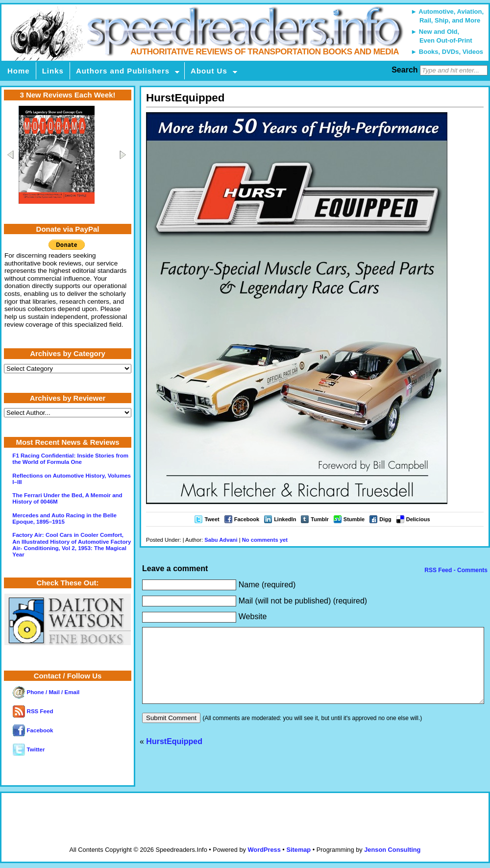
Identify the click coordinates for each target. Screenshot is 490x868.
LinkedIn (285, 519)
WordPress (264, 850)
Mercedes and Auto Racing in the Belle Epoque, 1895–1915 (64, 518)
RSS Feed (33, 711)
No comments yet (265, 540)
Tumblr (319, 519)
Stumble (354, 519)
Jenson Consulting (392, 850)
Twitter (29, 749)
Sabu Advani (221, 540)
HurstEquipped (174, 756)
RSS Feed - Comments (455, 570)
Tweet (212, 519)
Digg (385, 519)
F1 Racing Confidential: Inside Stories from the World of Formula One (70, 459)
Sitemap (298, 850)
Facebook (247, 519)
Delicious (418, 519)
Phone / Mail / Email (46, 692)
